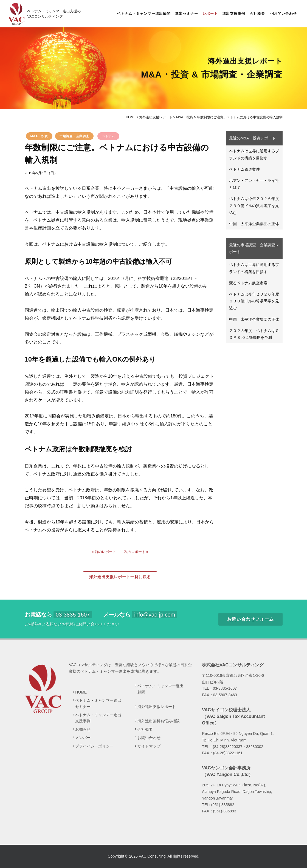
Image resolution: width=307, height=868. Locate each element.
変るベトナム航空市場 (248, 283)
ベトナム (108, 136)
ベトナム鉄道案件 (244, 169)
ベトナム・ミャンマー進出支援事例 (98, 718)
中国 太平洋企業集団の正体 (254, 224)
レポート (210, 14)
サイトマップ (149, 746)
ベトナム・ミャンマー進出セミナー (98, 703)
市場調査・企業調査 (74, 136)
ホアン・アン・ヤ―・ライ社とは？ (254, 184)
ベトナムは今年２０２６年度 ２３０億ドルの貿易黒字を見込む (256, 205)
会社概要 (257, 14)
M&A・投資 (39, 136)
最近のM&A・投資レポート (252, 138)
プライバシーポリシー (94, 746)
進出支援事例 (234, 14)
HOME (81, 692)
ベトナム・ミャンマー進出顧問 (144, 14)
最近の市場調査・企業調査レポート (254, 248)
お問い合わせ (283, 13)
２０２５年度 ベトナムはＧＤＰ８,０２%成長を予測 (254, 334)
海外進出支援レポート (157, 707)
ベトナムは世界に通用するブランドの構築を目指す (254, 154)
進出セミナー (187, 14)
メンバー (83, 738)
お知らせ (83, 729)
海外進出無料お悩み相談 (159, 721)
